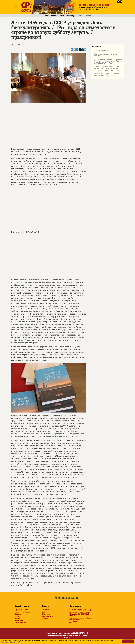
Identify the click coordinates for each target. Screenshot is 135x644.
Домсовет (73, 622)
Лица (62, 16)
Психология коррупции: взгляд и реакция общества (106, 75)
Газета (80, 16)
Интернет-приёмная (22, 612)
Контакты (88, 16)
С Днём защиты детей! (102, 51)
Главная (46, 16)
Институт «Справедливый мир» (81, 610)
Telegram (18, 614)
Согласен (128, 641)
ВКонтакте (19, 621)
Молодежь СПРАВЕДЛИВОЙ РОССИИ (79, 615)
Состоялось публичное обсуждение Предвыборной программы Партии (107, 61)
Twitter (18, 618)
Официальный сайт (22, 610)
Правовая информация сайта (11, 642)
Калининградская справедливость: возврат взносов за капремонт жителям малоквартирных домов (107, 68)
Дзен (17, 616)
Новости (54, 16)
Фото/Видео (71, 16)
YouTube (45, 618)
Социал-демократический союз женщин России (80, 619)
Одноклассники (20, 623)
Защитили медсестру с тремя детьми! (105, 55)
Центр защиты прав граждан (80, 612)
